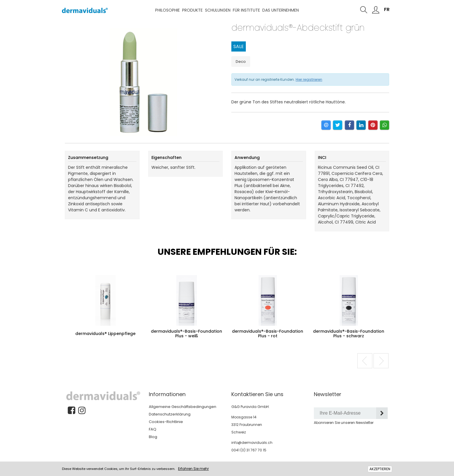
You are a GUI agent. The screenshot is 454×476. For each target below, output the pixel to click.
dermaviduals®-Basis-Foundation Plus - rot (268, 334)
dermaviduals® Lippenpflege (105, 334)
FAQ (153, 429)
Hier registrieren (309, 79)
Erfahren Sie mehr (193, 469)
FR (387, 9)
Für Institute (246, 10)
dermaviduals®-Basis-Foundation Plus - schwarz (349, 334)
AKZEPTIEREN (380, 469)
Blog (153, 437)
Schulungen (218, 10)
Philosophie (167, 10)
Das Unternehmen (281, 10)
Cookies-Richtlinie (166, 422)
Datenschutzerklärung (170, 414)
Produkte (192, 10)
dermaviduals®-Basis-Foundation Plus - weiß (186, 334)
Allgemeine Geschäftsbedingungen (183, 407)
